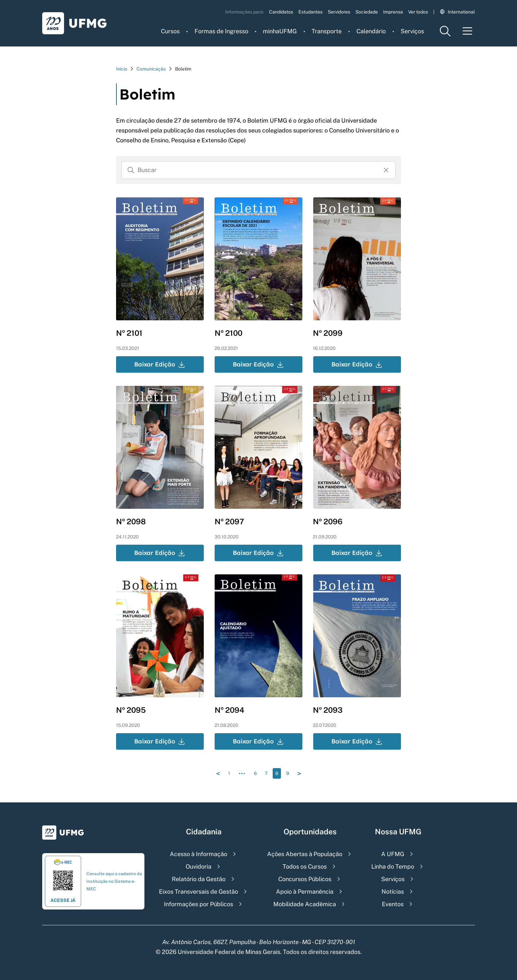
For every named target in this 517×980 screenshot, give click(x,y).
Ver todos (418, 12)
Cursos (170, 31)
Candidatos (281, 12)
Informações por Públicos (198, 904)
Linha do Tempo (393, 866)
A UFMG (393, 854)
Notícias (393, 892)
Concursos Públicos (305, 879)
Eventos (393, 904)
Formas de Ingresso (221, 31)
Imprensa (393, 12)
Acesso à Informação (198, 854)
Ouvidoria (198, 866)
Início (122, 69)
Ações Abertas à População (305, 854)
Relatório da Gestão (199, 879)
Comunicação (151, 69)
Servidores (339, 12)
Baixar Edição (160, 364)
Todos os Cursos (305, 866)
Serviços (412, 31)
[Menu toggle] (468, 31)
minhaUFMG (280, 31)
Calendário (371, 31)
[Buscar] (131, 170)
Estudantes (310, 12)
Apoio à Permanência (305, 892)
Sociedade (367, 12)
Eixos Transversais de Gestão (198, 892)
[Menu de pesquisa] (445, 31)
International (457, 12)
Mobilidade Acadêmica (305, 904)
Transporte (327, 31)
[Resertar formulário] (386, 170)
